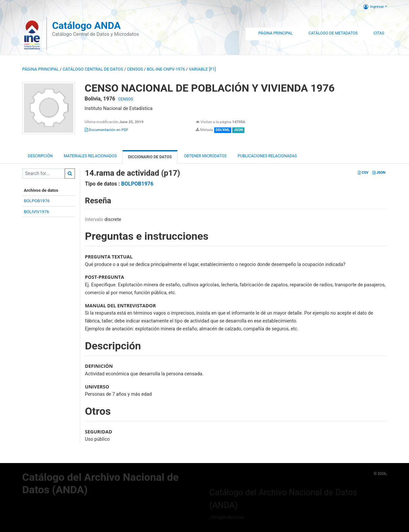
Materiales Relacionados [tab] (90, 156)
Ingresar (374, 7)
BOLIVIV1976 (37, 212)
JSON (379, 173)
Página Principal (276, 33)
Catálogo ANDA (86, 25)
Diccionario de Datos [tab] (150, 157)
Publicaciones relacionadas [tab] (267, 156)
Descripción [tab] (40, 156)
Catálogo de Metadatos (333, 33)
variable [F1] (202, 69)
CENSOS (135, 69)
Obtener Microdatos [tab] (205, 156)
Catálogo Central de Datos (93, 69)
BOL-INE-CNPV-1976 (166, 69)
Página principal (41, 69)
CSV (363, 173)
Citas (379, 33)
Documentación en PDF (107, 130)
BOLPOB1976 (37, 201)
